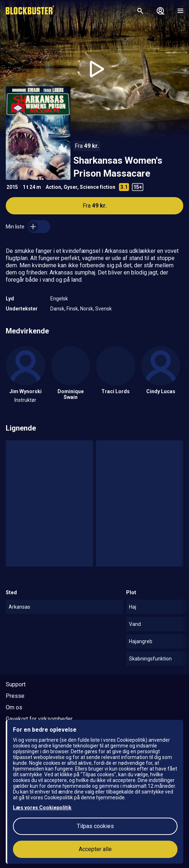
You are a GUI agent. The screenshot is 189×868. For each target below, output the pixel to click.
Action (53, 187)
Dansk (57, 309)
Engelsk (59, 299)
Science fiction (98, 187)
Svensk (103, 309)
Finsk (72, 309)
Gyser (70, 187)
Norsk (87, 309)
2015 (12, 187)
